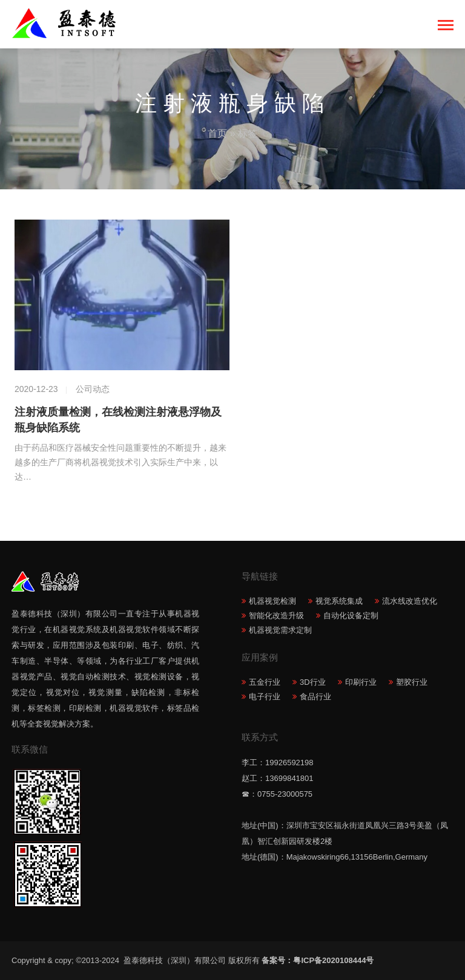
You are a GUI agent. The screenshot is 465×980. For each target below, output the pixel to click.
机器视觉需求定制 (280, 630)
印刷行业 (361, 682)
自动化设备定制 (351, 616)
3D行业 (313, 682)
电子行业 (265, 697)
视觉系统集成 (339, 601)
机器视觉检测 (272, 601)
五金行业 (265, 682)
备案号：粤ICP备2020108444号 (318, 960)
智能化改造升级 (276, 616)
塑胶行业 (412, 682)
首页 (217, 133)
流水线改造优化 (410, 601)
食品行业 (315, 697)
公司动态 (93, 389)
